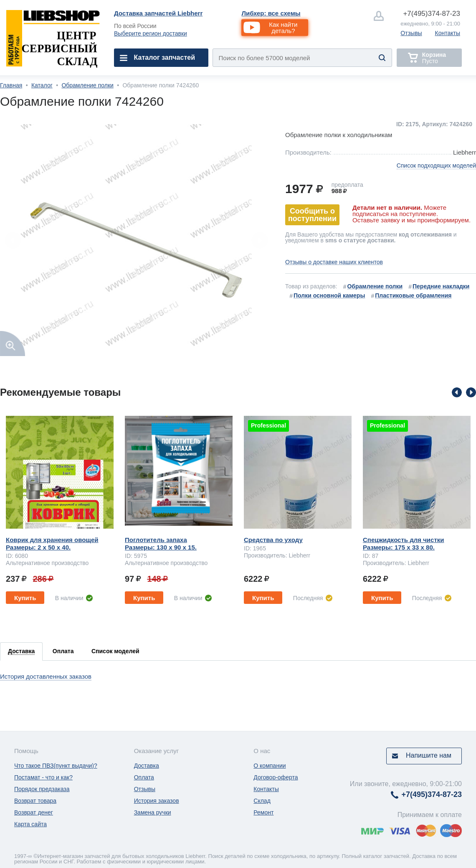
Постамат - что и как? (43, 777)
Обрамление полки (87, 85)
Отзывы (411, 33)
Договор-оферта (276, 777)
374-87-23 (432, 14)
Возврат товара (35, 801)
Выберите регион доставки (151, 33)
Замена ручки (153, 812)
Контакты (448, 33)
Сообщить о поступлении (312, 215)
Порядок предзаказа (42, 789)
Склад (262, 801)
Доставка (147, 766)
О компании (270, 766)
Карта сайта (30, 824)
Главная (11, 85)
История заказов (157, 801)
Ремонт (263, 812)
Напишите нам (429, 755)
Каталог (42, 85)
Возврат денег (34, 812)
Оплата (144, 777)
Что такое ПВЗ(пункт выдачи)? (56, 766)
